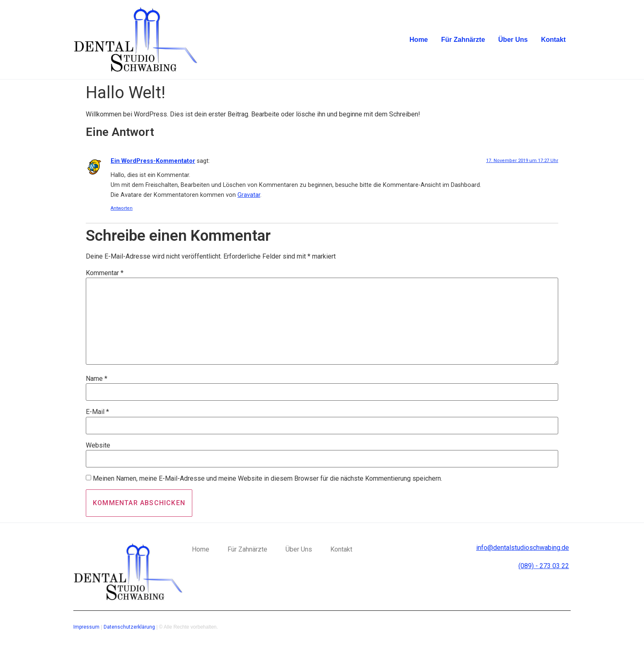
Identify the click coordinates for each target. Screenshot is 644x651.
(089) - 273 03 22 (544, 566)
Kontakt (553, 40)
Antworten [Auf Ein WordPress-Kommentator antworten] (122, 208)
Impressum (86, 627)
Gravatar (249, 195)
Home (419, 40)
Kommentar (105, 273)
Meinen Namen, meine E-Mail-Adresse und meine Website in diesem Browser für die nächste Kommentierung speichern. (268, 479)
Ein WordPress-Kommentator (153, 161)
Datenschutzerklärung (129, 627)
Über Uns (513, 40)
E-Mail (97, 412)
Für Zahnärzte (463, 40)
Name (97, 379)
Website (98, 445)
